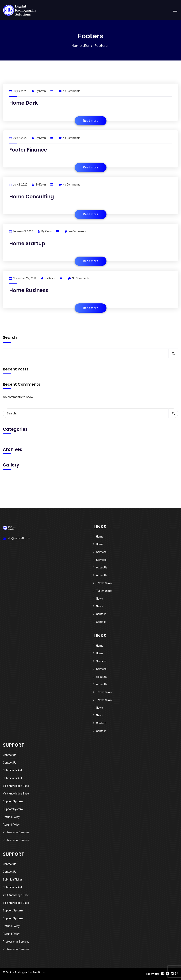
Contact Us (10, 755)
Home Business (29, 290)
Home (100, 537)
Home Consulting (32, 197)
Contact (101, 614)
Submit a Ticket (12, 770)
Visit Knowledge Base (16, 786)
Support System (13, 801)
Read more (91, 121)
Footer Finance (28, 150)
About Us (102, 567)
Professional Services (16, 832)
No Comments (70, 91)
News (99, 599)
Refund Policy (11, 817)
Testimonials (104, 583)
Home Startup (27, 244)
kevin (43, 91)
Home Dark (23, 103)
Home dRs (80, 46)
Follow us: (153, 974)
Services (101, 552)
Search (10, 337)
